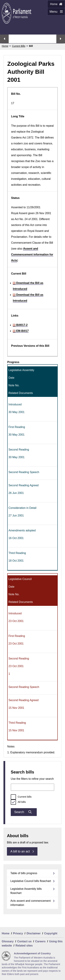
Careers (40, 941)
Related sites (24, 946)
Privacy (18, 933)
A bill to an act (22, 851)
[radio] (13, 797)
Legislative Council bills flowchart (31, 881)
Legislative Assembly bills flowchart (26, 891)
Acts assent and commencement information (31, 903)
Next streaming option (61, 39)
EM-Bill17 (21, 331)
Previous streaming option (4, 39)
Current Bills (19, 46)
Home (56, 4)
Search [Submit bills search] (24, 812)
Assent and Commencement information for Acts (32, 255)
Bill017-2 (20, 325)
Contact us (24, 941)
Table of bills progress (24, 873)
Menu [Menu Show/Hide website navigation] (55, 13)
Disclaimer (34, 933)
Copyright (51, 933)
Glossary (8, 941)
